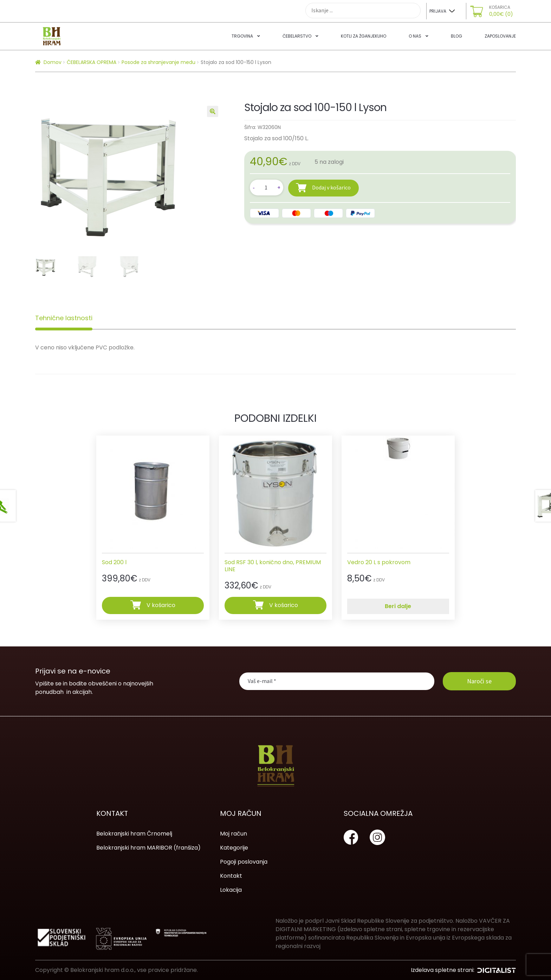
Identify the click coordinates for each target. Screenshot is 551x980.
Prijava (438, 11)
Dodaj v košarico (331, 187)
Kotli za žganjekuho (364, 36)
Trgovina (242, 36)
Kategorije (234, 848)
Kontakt (231, 876)
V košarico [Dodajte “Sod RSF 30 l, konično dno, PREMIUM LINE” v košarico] (284, 605)
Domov (53, 62)
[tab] (64, 318)
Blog (456, 36)
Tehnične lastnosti (64, 318)
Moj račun (234, 834)
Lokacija (231, 890)
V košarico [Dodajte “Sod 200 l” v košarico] (161, 605)
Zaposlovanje (500, 36)
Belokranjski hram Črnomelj (134, 834)
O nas (415, 36)
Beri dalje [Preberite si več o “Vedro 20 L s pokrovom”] (398, 606)
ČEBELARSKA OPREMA (92, 62)
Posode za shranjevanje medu (158, 62)
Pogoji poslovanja (244, 862)
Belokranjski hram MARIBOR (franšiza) (148, 848)
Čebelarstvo (297, 36)
